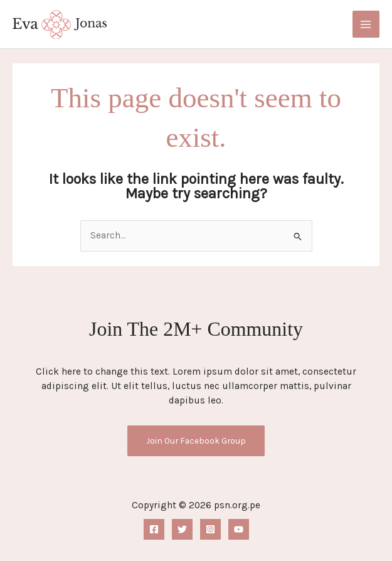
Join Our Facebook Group (196, 441)
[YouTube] (239, 529)
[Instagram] (210, 529)
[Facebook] (154, 529)
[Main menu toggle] (366, 24)
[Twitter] (182, 529)
